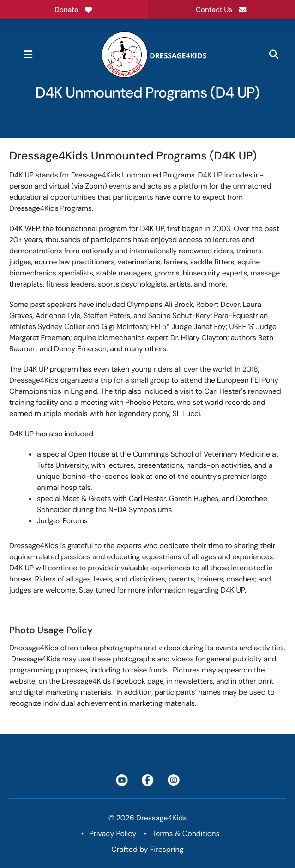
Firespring (167, 849)
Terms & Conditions (186, 834)
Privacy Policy (113, 834)
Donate (74, 10)
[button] (28, 55)
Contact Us (221, 10)
